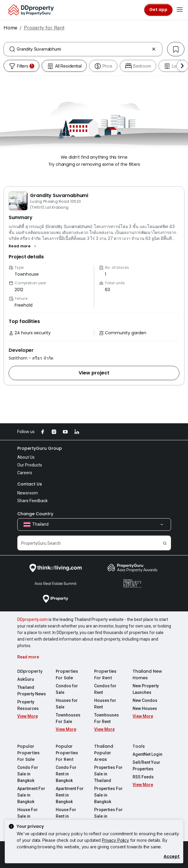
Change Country (35, 514)
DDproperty (30, 671)
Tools (139, 746)
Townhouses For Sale (68, 718)
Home (10, 28)
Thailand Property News (32, 691)
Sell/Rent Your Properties (146, 766)
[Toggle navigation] (180, 10)
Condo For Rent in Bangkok (66, 774)
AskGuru (26, 679)
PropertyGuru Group (40, 448)
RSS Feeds (143, 777)
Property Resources (28, 705)
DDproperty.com (32, 619)
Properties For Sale (67, 675)
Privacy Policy (115, 840)
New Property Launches (146, 689)
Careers (25, 473)
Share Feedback (32, 501)
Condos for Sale (67, 689)
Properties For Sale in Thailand (108, 774)
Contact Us (30, 484)
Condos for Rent (105, 689)
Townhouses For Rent (107, 718)
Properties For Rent (105, 675)
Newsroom (28, 493)
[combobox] (83, 49)
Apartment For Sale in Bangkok (31, 795)
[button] (23, 246)
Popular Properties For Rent (67, 753)
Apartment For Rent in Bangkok (70, 795)
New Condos (145, 700)
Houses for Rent (105, 704)
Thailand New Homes (147, 675)
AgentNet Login (147, 754)
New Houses (145, 708)
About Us (26, 457)
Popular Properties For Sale (28, 753)
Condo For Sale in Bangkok (28, 774)
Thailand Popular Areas (104, 753)
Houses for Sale (67, 704)
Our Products (30, 465)
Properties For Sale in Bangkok (108, 795)
